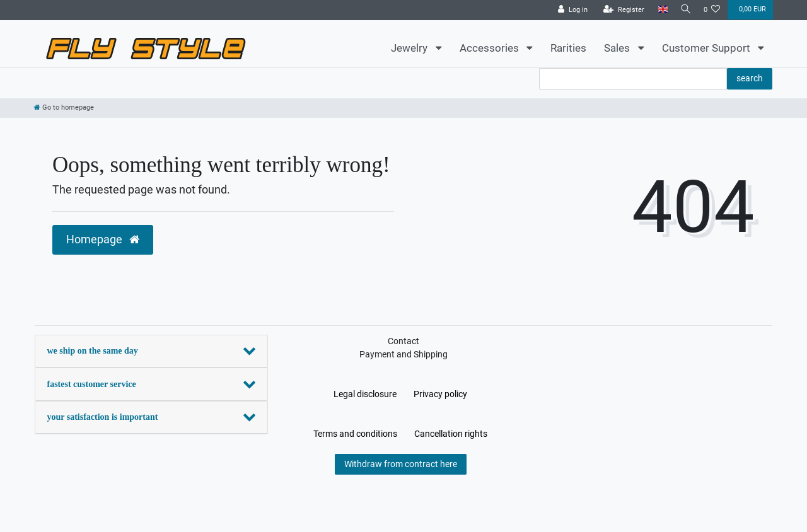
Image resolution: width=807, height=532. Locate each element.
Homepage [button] (103, 240)
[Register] (621, 10)
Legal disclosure (365, 394)
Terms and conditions (355, 434)
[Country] (659, 10)
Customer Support (707, 48)
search (750, 78)
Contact (403, 341)
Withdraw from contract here (401, 464)
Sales (618, 48)
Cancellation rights (451, 434)
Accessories (491, 48)
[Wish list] (712, 10)
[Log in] (570, 10)
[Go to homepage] (64, 107)
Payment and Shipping (403, 354)
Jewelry (410, 48)
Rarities (568, 48)
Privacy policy (440, 394)
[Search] (684, 10)
